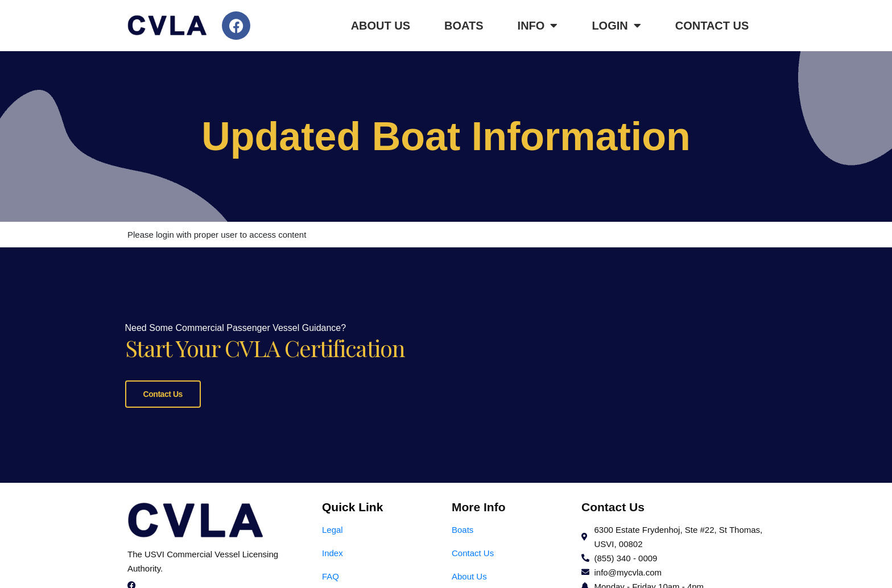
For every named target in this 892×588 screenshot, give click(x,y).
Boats (464, 26)
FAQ (331, 575)
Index (333, 552)
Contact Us (712, 26)
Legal (333, 529)
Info (538, 26)
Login (616, 26)
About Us (381, 26)
